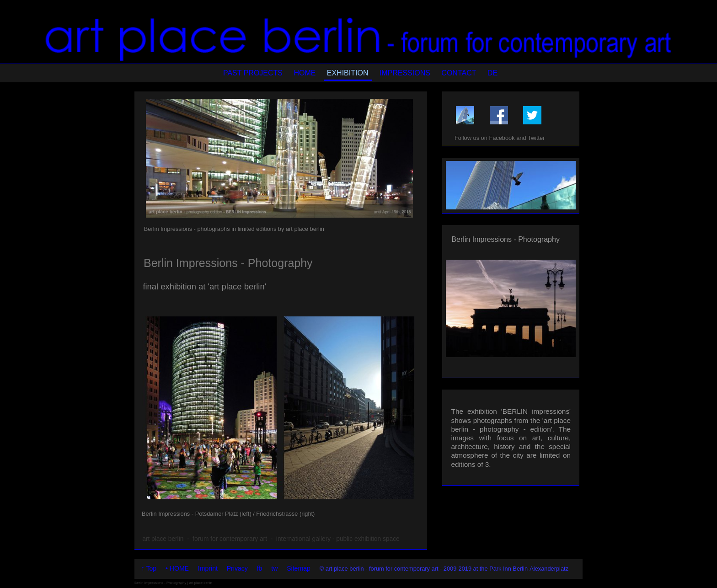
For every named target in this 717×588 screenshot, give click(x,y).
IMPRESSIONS (405, 73)
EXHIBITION (348, 73)
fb (260, 568)
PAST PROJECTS (253, 73)
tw (274, 568)
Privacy (237, 568)
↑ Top (149, 568)
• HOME (177, 568)
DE (492, 73)
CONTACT (459, 73)
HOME (305, 73)
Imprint (208, 568)
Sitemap (299, 568)
